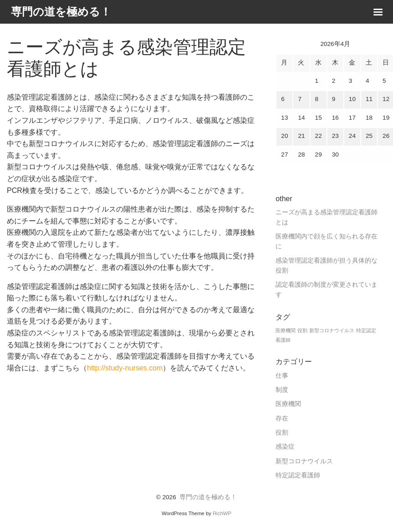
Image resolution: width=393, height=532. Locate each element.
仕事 (282, 376)
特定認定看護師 (298, 475)
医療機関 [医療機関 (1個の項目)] (286, 330)
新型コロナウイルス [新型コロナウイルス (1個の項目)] (332, 330)
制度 (282, 390)
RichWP (222, 513)
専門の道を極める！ (208, 497)
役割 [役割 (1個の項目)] (302, 330)
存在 (282, 418)
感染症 (285, 447)
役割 (282, 433)
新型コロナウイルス (304, 461)
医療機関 (288, 404)
